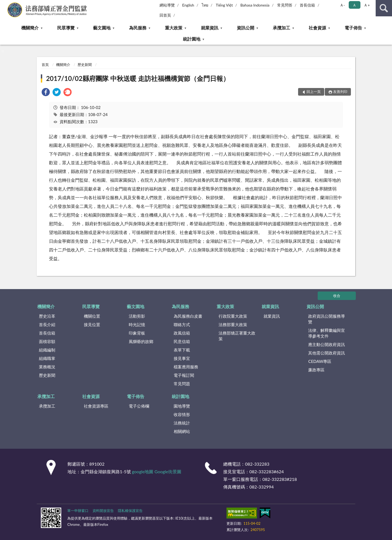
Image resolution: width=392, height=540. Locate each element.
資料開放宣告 (103, 511)
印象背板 (137, 333)
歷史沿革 (47, 316)
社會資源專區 (96, 406)
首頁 (45, 65)
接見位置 (92, 324)
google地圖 (143, 471)
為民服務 (138, 28)
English (188, 5)
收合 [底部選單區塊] (337, 296)
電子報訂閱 (184, 375)
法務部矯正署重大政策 (237, 336)
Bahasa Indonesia (255, 5)
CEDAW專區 (320, 361)
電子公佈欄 (139, 406)
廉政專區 (316, 370)
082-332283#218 (280, 479)
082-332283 (257, 464)
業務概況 (47, 367)
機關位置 (92, 316)
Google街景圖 (168, 471)
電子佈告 (353, 28)
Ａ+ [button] (367, 5)
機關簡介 (30, 28)
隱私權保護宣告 (130, 511)
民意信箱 (182, 341)
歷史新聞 (85, 65)
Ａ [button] (354, 5)
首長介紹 (47, 324)
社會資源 (317, 28)
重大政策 (174, 28)
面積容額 (47, 341)
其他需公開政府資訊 (327, 353)
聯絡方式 (182, 324)
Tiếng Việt (224, 5)
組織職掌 (47, 358)
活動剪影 (137, 316)
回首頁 (165, 15)
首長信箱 (307, 5)
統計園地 (192, 39)
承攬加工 (281, 28)
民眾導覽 (66, 28)
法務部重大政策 (233, 324)
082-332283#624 (267, 471)
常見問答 (285, 5)
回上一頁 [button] (314, 92)
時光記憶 (137, 324)
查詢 (384, 8)
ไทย (205, 5)
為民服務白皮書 (188, 316)
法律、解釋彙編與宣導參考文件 (327, 333)
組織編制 (47, 350)
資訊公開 (246, 28)
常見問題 (182, 384)
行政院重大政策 (233, 316)
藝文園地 (102, 28)
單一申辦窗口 (78, 511)
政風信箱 (182, 333)
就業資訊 (210, 28)
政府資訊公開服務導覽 (327, 319)
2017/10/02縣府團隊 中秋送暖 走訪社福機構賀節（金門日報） (138, 78)
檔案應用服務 (186, 367)
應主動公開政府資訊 (327, 344)
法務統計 (182, 423)
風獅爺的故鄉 (141, 341)
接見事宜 (182, 358)
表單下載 (182, 350)
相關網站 (182, 431)
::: (4, 4)
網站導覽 (167, 5)
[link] (46, 93)
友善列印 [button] (340, 92)
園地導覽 (182, 406)
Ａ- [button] (342, 5)
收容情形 (182, 414)
